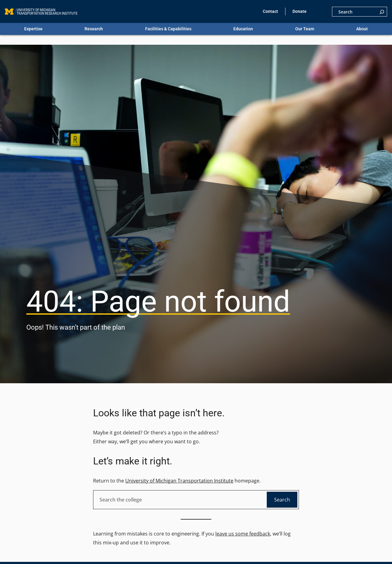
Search (282, 500)
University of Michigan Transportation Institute (179, 481)
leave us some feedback (243, 534)
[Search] (382, 12)
